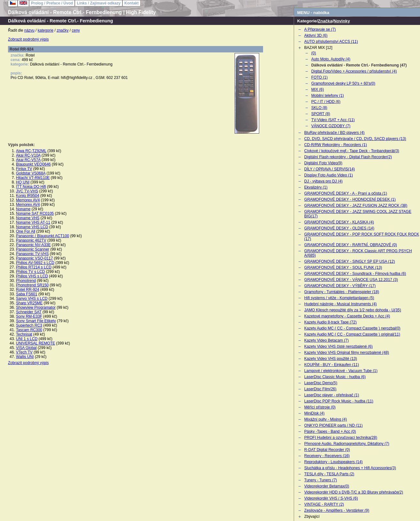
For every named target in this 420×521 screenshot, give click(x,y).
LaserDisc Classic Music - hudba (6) (335, 377)
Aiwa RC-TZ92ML (31, 151)
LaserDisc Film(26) (320, 389)
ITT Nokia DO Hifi (31, 187)
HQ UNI (23, 182)
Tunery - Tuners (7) (321, 480)
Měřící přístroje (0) (320, 407)
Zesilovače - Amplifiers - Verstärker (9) (337, 510)
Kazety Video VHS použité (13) (331, 359)
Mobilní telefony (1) (328, 96)
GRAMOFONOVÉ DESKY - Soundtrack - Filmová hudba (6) (355, 274)
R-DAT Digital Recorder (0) (327, 450)
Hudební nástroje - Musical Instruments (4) (341, 304)
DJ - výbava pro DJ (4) (323, 181)
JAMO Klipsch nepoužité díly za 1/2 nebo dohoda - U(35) (353, 310)
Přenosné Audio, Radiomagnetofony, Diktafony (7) (347, 444)
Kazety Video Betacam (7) (327, 340)
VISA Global (26, 348)
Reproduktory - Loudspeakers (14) (334, 462)
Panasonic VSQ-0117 (34, 258)
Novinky (342, 21)
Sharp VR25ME (29, 303)
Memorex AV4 (28, 200)
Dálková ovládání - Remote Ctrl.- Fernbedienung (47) (359, 65)
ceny (76, 30)
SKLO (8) (319, 108)
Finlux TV (24, 169)
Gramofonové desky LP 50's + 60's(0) (343, 83)
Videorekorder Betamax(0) (327, 486)
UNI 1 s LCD (27, 339)
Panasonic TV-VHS (32, 254)
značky (62, 30)
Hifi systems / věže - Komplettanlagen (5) (339, 298)
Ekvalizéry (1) (316, 187)
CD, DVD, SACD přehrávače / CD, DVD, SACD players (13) (355, 139)
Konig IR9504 (28, 196)
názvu (29, 30)
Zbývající (312, 517)
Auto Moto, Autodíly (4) (331, 59)
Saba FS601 (27, 294)
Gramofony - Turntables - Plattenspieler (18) (342, 292)
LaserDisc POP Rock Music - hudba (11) (339, 401)
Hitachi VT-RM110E (33, 178)
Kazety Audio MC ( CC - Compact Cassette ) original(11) (352, 334)
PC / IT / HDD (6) (326, 102)
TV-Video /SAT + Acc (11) (333, 120)
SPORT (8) (321, 114)
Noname (23, 209)
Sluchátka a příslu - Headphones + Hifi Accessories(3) (350, 468)
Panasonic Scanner (33, 249)
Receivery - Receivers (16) (327, 456)
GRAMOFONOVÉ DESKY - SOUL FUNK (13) (343, 268)
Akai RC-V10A (28, 155)
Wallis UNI (25, 357)
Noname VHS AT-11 (33, 222)
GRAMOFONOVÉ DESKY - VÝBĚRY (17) (340, 286)
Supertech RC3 (29, 325)
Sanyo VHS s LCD (32, 299)
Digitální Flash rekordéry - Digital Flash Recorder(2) (348, 157)
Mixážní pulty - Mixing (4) (326, 419)
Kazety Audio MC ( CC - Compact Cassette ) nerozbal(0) (352, 328)
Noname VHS (28, 218)
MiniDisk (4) (314, 413)
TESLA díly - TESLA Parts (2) (329, 474)
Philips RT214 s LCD (34, 267)
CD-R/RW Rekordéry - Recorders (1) (336, 145)
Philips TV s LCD (30, 272)
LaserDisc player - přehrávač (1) (332, 395)
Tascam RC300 (29, 330)
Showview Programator (36, 307)
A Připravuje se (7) (320, 29)
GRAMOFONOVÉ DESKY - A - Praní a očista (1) (346, 193)
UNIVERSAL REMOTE (35, 343)
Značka (325, 21)
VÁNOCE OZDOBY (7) (331, 126)
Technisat (24, 334)
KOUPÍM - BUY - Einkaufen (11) (332, 365)
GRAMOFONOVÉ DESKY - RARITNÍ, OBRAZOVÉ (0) (351, 245)
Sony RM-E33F (29, 316)
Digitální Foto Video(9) (323, 163)
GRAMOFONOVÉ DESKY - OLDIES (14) (339, 228)
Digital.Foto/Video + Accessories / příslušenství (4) (354, 71)
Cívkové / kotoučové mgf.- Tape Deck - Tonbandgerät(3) (352, 151)
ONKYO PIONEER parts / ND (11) (334, 425)
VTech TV (24, 352)
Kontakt (132, 3)
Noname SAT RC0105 (35, 214)
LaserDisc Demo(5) (321, 383)
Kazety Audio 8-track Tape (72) (331, 322)
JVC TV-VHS (27, 191)
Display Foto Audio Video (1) (329, 175)
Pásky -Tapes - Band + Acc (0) (330, 432)
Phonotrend (26, 281)
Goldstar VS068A (31, 173)
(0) (314, 53)
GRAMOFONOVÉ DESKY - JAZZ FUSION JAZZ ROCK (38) (356, 206)
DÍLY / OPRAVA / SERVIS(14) (330, 169)
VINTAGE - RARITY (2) (324, 504)
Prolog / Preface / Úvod (52, 3)
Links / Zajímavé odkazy (99, 3)
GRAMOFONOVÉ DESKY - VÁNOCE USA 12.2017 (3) (351, 280)
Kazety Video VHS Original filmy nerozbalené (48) (347, 353)
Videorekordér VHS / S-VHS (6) (331, 498)
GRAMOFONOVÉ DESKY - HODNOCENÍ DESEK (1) (350, 199)
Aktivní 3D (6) (316, 35)
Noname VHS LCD (32, 227)
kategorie (46, 30)
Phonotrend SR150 (32, 285)
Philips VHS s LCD (32, 276)
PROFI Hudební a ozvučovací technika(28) (341, 438)
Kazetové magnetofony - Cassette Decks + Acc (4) (347, 316)
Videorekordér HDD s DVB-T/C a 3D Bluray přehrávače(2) (354, 492)
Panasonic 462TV (31, 240)
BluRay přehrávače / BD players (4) (334, 133)
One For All (26, 231)
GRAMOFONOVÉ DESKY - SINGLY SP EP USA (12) (350, 261)
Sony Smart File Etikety (36, 321)
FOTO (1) (319, 77)
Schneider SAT (29, 312)
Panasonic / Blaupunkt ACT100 (43, 236)
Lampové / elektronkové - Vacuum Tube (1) (341, 371)
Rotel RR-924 (28, 290)
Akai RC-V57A (28, 160)
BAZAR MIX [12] (318, 48)
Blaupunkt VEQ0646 (33, 164)
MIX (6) (318, 89)
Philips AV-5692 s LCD (35, 263)
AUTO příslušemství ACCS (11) (331, 42)
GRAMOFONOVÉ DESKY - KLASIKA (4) (339, 222)
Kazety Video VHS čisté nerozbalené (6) (338, 346)
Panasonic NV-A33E (33, 245)
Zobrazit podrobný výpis (28, 39)
